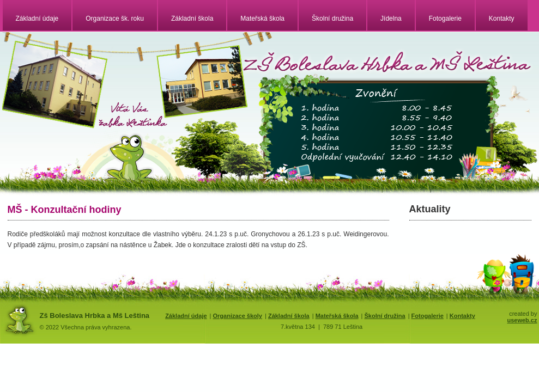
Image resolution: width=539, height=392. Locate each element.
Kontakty (502, 19)
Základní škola (192, 19)
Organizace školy (237, 316)
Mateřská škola (262, 19)
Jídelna (391, 19)
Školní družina (332, 19)
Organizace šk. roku (115, 19)
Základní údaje (37, 19)
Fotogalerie (445, 19)
